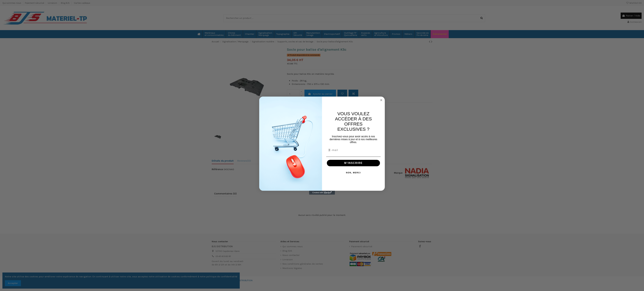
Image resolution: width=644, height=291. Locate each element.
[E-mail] (353, 150)
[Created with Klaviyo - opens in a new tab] (322, 193)
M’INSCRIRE (353, 163)
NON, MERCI (353, 173)
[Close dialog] (381, 100)
